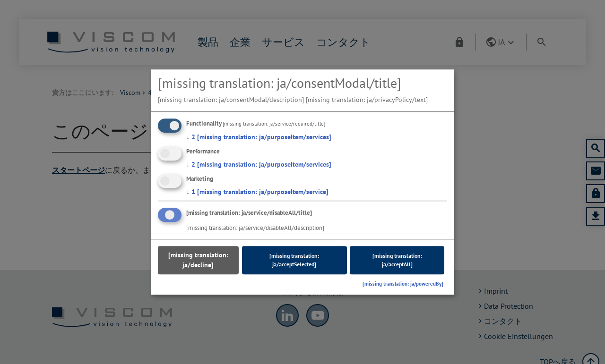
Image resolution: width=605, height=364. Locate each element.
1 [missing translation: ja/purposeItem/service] (257, 192)
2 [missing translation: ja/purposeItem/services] (259, 137)
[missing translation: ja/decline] (198, 260)
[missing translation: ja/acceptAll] (397, 260)
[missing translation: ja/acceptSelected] (294, 260)
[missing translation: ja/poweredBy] (403, 284)
